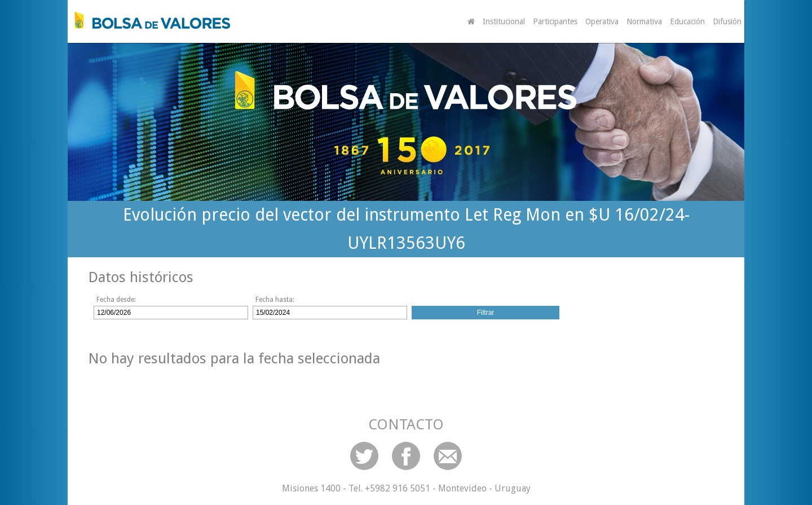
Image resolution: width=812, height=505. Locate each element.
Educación (687, 21)
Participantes (555, 21)
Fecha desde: (116, 300)
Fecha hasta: (275, 300)
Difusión (727, 21)
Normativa (644, 21)
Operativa (602, 21)
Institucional (504, 21)
